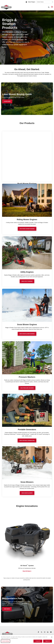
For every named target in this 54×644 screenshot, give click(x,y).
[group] (27, 544)
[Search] (49, 7)
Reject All (48, 641)
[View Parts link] (7, 609)
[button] (52, 7)
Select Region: (32, 2)
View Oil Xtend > (27, 571)
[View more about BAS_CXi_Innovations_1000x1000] (27, 539)
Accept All (38, 641)
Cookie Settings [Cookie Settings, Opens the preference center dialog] (5, 641)
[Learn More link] (7, 101)
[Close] (52, 637)
